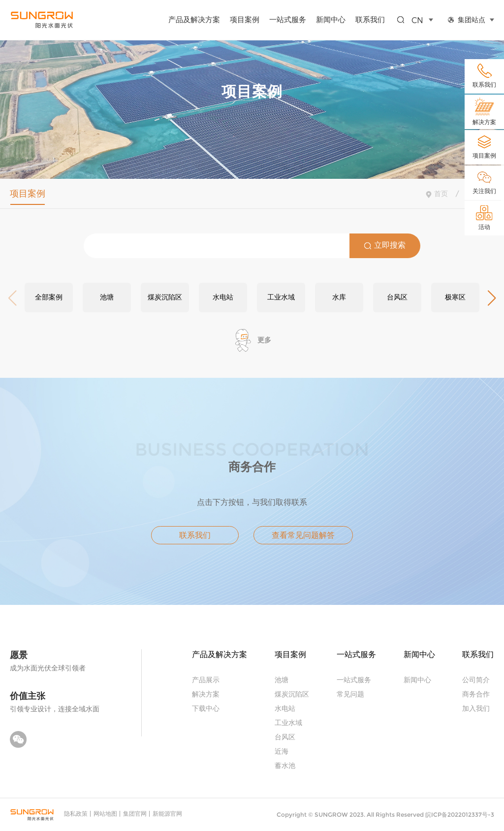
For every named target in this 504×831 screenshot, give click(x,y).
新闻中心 (331, 19)
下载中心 (206, 708)
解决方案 (206, 694)
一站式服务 (288, 19)
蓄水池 (285, 765)
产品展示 (206, 680)
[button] (492, 298)
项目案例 (245, 19)
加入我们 (476, 708)
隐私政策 (76, 814)
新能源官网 (167, 814)
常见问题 (350, 694)
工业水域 (288, 722)
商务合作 (476, 694)
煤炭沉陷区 (292, 694)
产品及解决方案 (194, 19)
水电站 (285, 708)
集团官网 (135, 814)
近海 (282, 751)
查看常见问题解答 (303, 535)
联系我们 (370, 19)
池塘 (282, 680)
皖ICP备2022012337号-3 (460, 814)
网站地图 (105, 814)
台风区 (285, 737)
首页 (441, 194)
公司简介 (476, 680)
